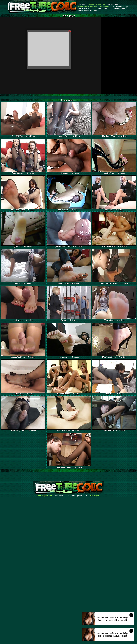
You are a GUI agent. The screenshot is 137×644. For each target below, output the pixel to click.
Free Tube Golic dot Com (96, 5)
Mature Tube (82, 7)
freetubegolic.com (45, 496)
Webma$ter (95, 496)
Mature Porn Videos (95, 7)
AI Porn (106, 7)
